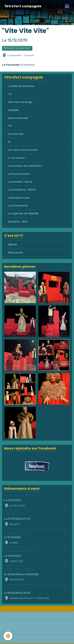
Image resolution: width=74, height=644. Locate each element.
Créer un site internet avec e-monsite (37, 624)
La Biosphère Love (19, 198)
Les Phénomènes (18, 206)
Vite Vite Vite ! (16, 134)
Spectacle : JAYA (18, 222)
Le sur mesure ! (17, 158)
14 (9, 142)
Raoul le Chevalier (18, 118)
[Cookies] (8, 636)
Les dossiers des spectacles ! (25, 166)
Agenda (12, 245)
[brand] (23, 6)
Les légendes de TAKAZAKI (23, 214)
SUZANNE (13, 110)
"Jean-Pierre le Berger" (20, 495)
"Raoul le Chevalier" (18, 532)
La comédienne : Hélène (22, 190)
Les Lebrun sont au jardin (23, 150)
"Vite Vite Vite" (15, 514)
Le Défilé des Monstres (21, 86)
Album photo (15, 253)
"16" (10, 94)
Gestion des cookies (37, 639)
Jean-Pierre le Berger (20, 102)
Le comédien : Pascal (20, 182)
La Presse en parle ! (19, 174)
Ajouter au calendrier (17, 48)
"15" (10, 126)
